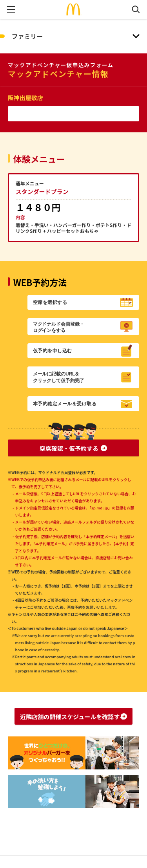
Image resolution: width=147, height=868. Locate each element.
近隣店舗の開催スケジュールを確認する (73, 717)
